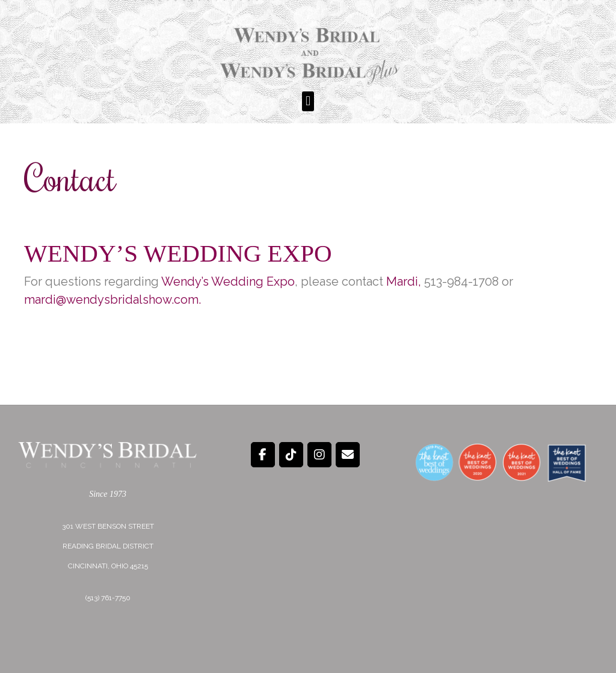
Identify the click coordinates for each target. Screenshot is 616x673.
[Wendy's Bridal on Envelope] (348, 455)
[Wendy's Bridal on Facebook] (263, 455)
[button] (308, 101)
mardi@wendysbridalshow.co (106, 300)
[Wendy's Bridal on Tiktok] (291, 455)
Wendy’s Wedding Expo (178, 253)
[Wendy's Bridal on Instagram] (319, 455)
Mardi (402, 281)
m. (194, 300)
